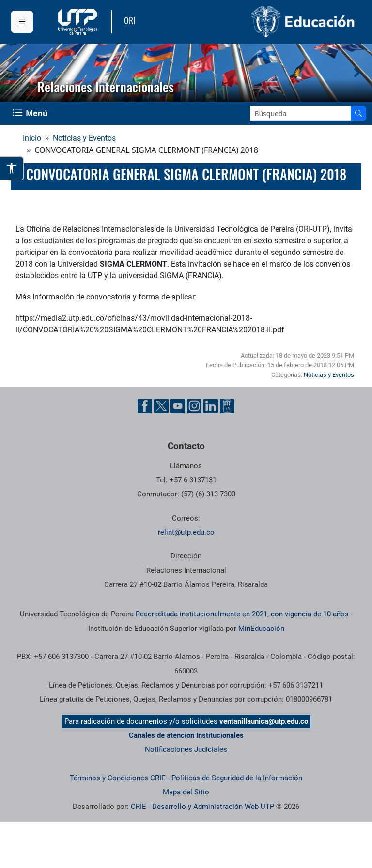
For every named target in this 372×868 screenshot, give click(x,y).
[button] (15, 73)
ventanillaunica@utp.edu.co (264, 721)
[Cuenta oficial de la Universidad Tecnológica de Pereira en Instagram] (194, 406)
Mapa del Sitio (186, 792)
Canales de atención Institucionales (186, 735)
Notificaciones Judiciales (186, 749)
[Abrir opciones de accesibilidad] (12, 168)
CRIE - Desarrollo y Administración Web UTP (202, 807)
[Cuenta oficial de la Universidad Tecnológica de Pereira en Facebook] (145, 406)
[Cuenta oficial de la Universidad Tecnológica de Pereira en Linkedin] (211, 406)
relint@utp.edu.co (186, 532)
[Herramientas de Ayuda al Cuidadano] (227, 406)
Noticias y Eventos (84, 138)
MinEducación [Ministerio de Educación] (261, 629)
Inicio (32, 138)
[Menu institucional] (22, 22)
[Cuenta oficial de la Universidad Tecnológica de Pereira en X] (161, 406)
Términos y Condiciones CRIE (118, 778)
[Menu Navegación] (31, 113)
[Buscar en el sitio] (358, 113)
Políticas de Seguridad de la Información (237, 778)
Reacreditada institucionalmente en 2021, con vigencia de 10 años (242, 614)
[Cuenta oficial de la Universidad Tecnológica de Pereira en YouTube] (178, 406)
